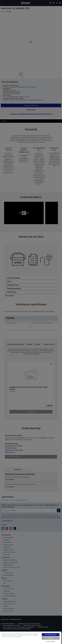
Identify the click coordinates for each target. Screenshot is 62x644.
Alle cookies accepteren (51, 635)
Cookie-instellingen (51, 641)
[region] (31, 638)
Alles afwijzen (51, 638)
